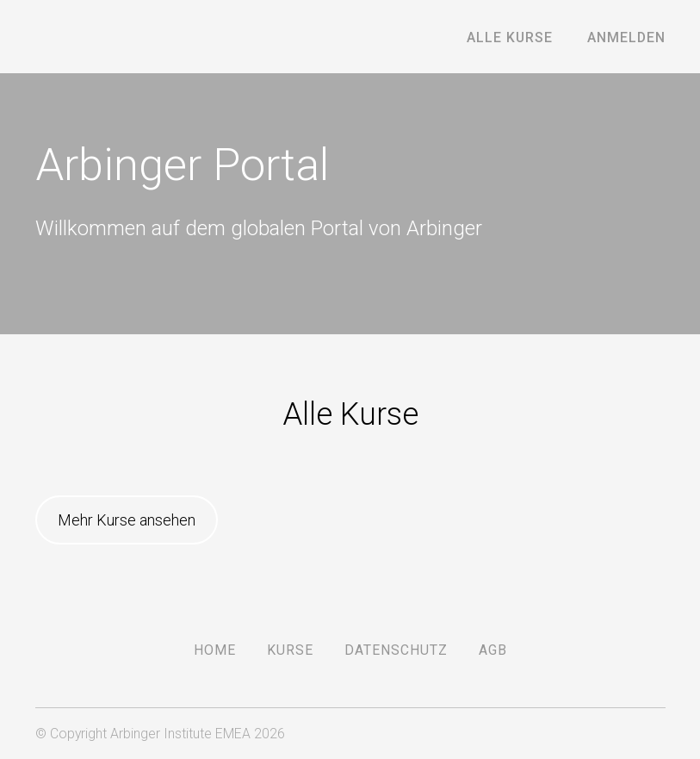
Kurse (290, 650)
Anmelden (626, 37)
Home (215, 650)
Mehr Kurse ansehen (127, 520)
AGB (493, 650)
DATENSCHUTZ (396, 650)
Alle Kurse (510, 37)
